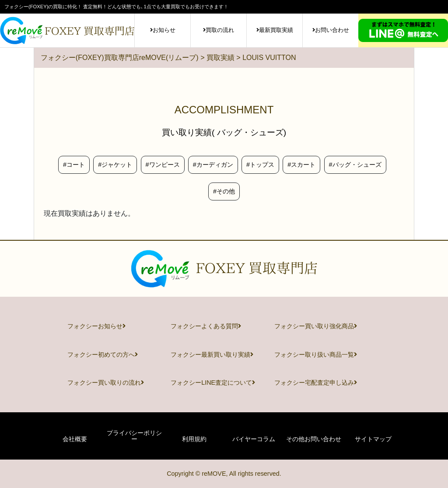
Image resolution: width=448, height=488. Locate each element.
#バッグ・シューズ (355, 165)
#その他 (224, 191)
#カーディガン (213, 165)
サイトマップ (373, 439)
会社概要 (75, 439)
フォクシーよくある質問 (206, 326)
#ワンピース (163, 165)
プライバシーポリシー (134, 436)
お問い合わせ (331, 30)
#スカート (301, 165)
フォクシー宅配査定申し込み (316, 383)
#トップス (260, 165)
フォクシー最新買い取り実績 (212, 355)
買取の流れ (219, 30)
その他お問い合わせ (314, 439)
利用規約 (194, 439)
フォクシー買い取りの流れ (106, 383)
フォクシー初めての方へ (103, 355)
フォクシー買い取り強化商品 (316, 326)
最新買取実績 (275, 30)
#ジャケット (115, 165)
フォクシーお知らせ (96, 326)
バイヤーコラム (254, 439)
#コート (74, 165)
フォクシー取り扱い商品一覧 (316, 355)
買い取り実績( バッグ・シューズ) (224, 132)
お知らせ (163, 30)
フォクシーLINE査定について (213, 383)
